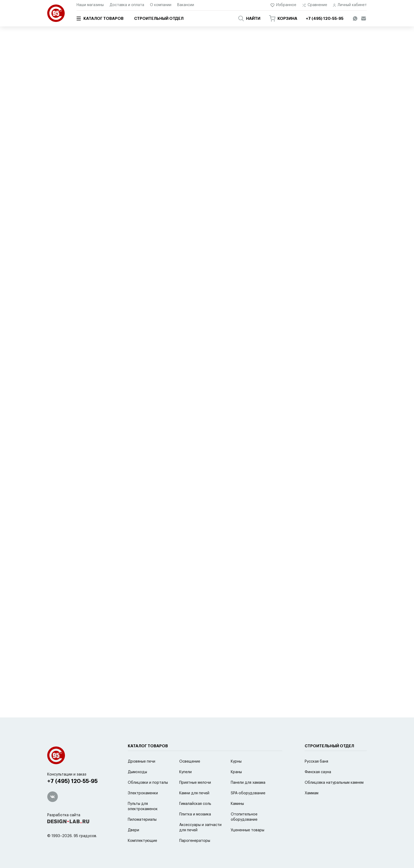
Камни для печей (194, 793)
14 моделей (230, 519)
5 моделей (67, 131)
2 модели (147, 131)
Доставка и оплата (127, 5)
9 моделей (148, 260)
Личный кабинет (350, 5)
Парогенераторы (195, 841)
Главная (53, 41)
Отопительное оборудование (244, 817)
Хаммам (312, 793)
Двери (133, 830)
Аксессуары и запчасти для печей (200, 828)
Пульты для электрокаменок (143, 806)
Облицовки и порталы (148, 783)
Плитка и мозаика (195, 814)
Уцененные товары (248, 830)
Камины (237, 804)
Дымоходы (137, 772)
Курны (236, 762)
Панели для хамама (248, 783)
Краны (236, 772)
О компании (161, 5)
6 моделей (67, 390)
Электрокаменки (143, 793)
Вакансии (186, 5)
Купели (185, 772)
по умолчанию (94, 111)
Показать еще (207, 654)
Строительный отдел (159, 19)
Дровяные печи (142, 762)
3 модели (228, 390)
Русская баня (316, 762)
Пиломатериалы (142, 820)
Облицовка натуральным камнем (334, 783)
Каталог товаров (100, 18)
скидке (167, 111)
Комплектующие (142, 841)
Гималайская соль (195, 804)
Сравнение (315, 5)
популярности (126, 111)
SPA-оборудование (248, 793)
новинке (187, 111)
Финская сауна (318, 772)
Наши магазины (90, 5)
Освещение (190, 762)
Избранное (283, 5)
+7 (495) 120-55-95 (72, 781)
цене (150, 111)
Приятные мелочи (195, 783)
